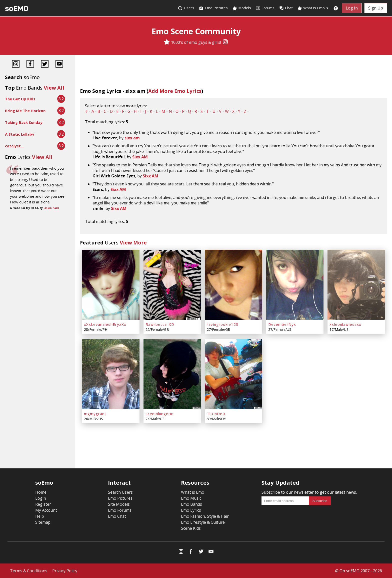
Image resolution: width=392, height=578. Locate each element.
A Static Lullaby (20, 134)
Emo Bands (191, 504)
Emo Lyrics (191, 510)
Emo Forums (120, 510)
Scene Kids (191, 528)
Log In (352, 8)
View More (133, 243)
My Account (46, 510)
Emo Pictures (213, 8)
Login (41, 498)
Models (242, 8)
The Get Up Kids (20, 99)
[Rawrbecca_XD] (172, 285)
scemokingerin (159, 414)
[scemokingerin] (172, 374)
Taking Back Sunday (24, 122)
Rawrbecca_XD (160, 324)
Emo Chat (117, 516)
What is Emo (313, 8)
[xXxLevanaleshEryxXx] (111, 285)
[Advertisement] (37, 228)
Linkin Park (51, 208)
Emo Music (191, 498)
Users (186, 8)
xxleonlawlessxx (345, 324)
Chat (286, 8)
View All (54, 88)
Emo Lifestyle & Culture (203, 522)
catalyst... (14, 146)
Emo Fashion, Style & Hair (205, 516)
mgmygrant (95, 414)
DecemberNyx (282, 324)
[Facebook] (30, 64)
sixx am (132, 138)
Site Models (119, 504)
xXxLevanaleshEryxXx (105, 324)
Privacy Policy (65, 571)
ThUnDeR (216, 414)
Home (41, 492)
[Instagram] (225, 42)
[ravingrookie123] (233, 285)
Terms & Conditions (29, 571)
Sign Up (376, 8)
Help (40, 516)
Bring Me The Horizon (25, 111)
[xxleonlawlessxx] (356, 285)
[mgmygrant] (111, 374)
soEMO (17, 9)
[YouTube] (59, 64)
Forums (265, 8)
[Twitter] (45, 64)
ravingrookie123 (223, 324)
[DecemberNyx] (295, 285)
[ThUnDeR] (233, 374)
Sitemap (43, 522)
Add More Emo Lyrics (175, 91)
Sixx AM (140, 157)
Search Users (120, 492)
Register (43, 504)
